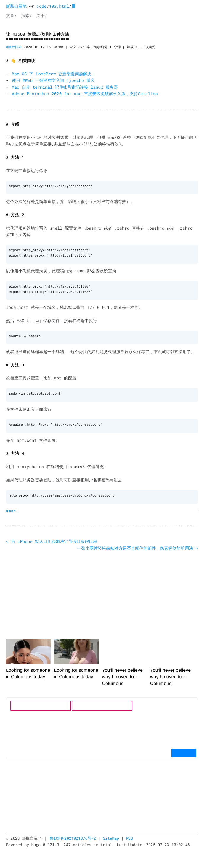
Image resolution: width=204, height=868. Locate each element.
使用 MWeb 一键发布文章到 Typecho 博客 (53, 80)
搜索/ (26, 16)
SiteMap (111, 836)
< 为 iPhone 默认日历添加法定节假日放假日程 (52, 539)
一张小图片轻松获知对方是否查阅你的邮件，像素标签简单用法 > (138, 546)
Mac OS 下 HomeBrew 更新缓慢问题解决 (52, 74)
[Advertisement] (102, 591)
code (42, 6)
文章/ (11, 16)
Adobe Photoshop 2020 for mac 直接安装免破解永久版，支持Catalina (85, 94)
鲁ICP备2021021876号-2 (73, 836)
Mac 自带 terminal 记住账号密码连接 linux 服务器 (65, 87)
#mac (11, 509)
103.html (59, 6)
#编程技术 (14, 47)
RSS (129, 836)
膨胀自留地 (16, 6)
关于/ (42, 16)
